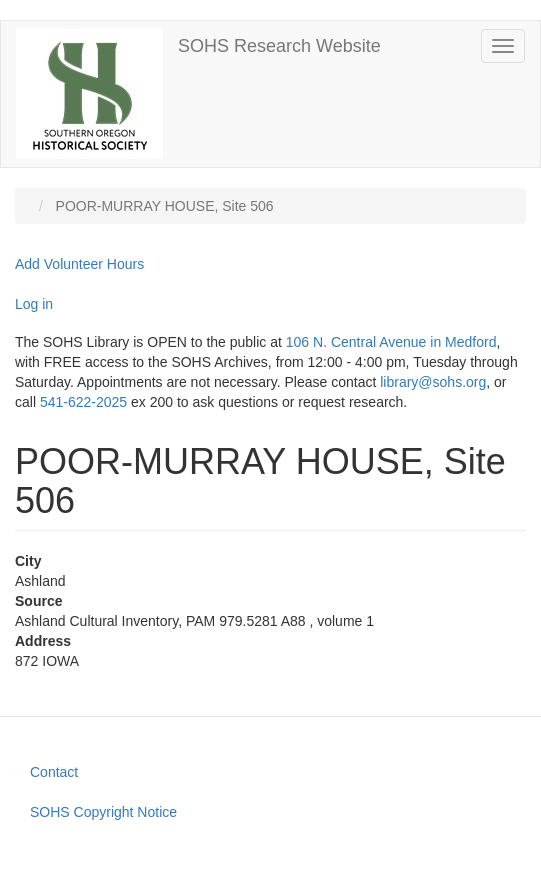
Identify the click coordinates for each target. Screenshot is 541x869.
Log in (34, 304)
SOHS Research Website (279, 46)
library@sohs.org (433, 382)
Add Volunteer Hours (79, 264)
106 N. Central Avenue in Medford (391, 342)
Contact (54, 772)
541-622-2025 (83, 402)
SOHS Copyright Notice (103, 812)
